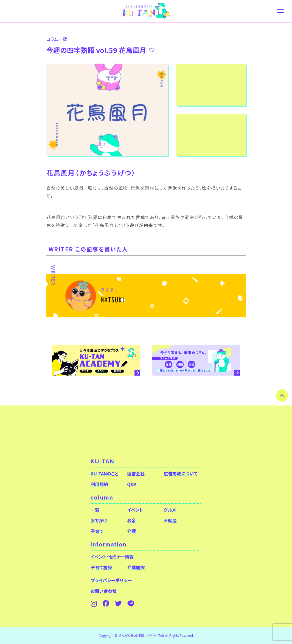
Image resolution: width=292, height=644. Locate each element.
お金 (131, 520)
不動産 (170, 520)
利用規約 (99, 484)
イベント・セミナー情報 (112, 557)
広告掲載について (180, 473)
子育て (97, 531)
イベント (135, 510)
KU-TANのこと (104, 473)
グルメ (170, 510)
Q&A (132, 484)
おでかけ (99, 520)
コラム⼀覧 (57, 39)
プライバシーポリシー (111, 580)
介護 (131, 531)
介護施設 (136, 567)
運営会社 (136, 473)
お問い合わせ (103, 591)
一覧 (95, 510)
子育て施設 (101, 567)
